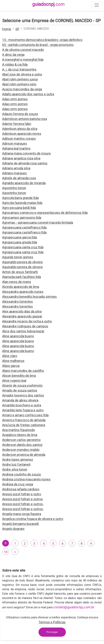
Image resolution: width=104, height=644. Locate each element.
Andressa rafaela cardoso (21, 489)
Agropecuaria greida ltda (20, 242)
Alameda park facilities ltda (22, 277)
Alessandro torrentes (18, 302)
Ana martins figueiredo (19, 430)
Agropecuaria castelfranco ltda (24, 227)
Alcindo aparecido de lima (21, 287)
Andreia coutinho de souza (21, 474)
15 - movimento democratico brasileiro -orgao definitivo (42, 40)
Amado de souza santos (20, 390)
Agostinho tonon (14, 188)
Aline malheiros (13, 361)
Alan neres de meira (17, 282)
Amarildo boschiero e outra (22, 405)
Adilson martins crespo (19, 139)
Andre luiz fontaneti (16, 464)
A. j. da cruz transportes (19, 69)
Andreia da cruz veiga (18, 484)
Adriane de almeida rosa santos (25, 163)
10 (6, 552)
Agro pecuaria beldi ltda (19, 208)
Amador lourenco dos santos (23, 395)
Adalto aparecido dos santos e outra (28, 94)
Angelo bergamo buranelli (21, 524)
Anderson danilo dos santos (22, 445)
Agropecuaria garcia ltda (20, 237)
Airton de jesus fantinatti (20, 272)
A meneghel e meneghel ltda (23, 60)
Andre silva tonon (15, 469)
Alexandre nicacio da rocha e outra (27, 321)
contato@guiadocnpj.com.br (74, 607)
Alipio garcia (11, 366)
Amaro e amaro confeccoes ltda (25, 415)
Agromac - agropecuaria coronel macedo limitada (38, 223)
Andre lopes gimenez (18, 460)
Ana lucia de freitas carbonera (24, 425)
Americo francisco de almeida (24, 420)
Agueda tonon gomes (18, 257)
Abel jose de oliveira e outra (22, 74)
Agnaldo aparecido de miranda (24, 183)
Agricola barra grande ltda (20, 198)
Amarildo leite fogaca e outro (23, 410)
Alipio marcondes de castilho (23, 371)
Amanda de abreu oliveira (20, 400)
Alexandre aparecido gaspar (22, 316)
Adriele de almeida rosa (19, 178)
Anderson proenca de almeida (24, 455)
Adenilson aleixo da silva (20, 129)
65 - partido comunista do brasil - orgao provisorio (38, 45)
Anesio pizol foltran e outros (23, 499)
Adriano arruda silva (16, 168)
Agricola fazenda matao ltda (22, 203)
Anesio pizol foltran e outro (22, 494)
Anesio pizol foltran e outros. (23, 504)
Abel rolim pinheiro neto (19, 84)
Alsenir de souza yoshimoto (22, 385)
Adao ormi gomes (15, 99)
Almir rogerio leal (14, 381)
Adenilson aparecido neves (22, 134)
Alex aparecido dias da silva (22, 311)
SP (17, 29)
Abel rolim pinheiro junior (20, 79)
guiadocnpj (48, 4)
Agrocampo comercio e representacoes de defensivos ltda (45, 213)
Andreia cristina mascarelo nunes (26, 479)
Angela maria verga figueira (22, 514)
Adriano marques (15, 173)
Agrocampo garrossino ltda (22, 218)
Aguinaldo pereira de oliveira (22, 262)
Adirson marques (15, 143)
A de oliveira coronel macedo (23, 50)
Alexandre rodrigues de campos (25, 326)
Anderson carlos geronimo (21, 440)
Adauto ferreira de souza (20, 114)
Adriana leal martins (16, 148)
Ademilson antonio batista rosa (25, 119)
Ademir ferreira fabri (17, 124)
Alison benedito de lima (19, 376)
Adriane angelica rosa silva (21, 158)
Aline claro (10, 356)
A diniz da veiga (13, 55)
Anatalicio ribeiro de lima (20, 435)
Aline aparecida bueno (18, 336)
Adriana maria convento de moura (26, 153)
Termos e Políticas (52, 622)
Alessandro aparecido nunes (23, 292)
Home (7, 29)
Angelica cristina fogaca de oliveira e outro (33, 519)
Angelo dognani (13, 529)
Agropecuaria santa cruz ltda (23, 247)
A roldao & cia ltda (15, 64)
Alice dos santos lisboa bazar (23, 331)
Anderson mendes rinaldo (21, 450)
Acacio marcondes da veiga (22, 89)
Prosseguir (52, 632)
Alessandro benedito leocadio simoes (29, 297)
